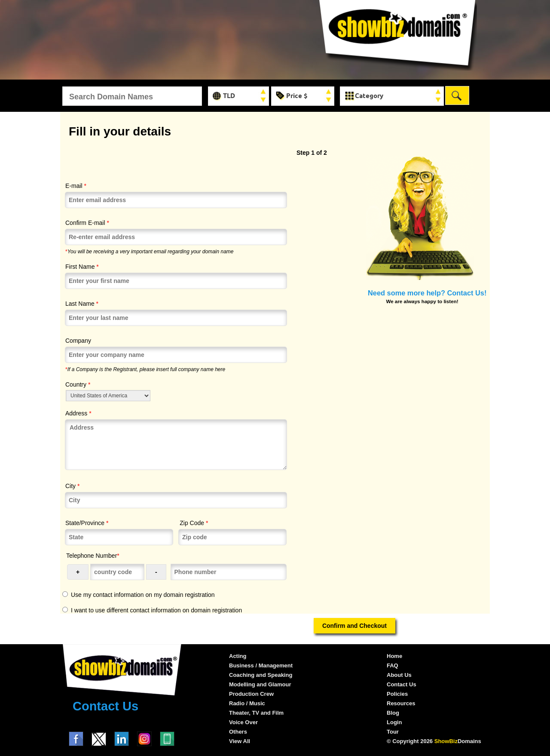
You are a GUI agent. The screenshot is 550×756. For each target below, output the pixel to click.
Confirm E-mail (87, 223)
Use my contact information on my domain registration (143, 595)
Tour (393, 732)
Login (394, 722)
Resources (401, 703)
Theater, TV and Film (256, 713)
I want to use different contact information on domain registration (156, 610)
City (72, 486)
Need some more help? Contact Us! (427, 293)
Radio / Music (247, 703)
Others (238, 732)
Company (78, 341)
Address (78, 413)
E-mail (76, 186)
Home (394, 656)
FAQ (393, 665)
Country (78, 384)
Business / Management (261, 665)
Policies (397, 694)
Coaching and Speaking (261, 675)
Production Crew (251, 694)
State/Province (87, 523)
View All (240, 741)
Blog (393, 713)
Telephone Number (93, 556)
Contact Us (105, 706)
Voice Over (243, 722)
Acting (238, 656)
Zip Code (194, 523)
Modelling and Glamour (260, 684)
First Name (82, 267)
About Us (399, 675)
